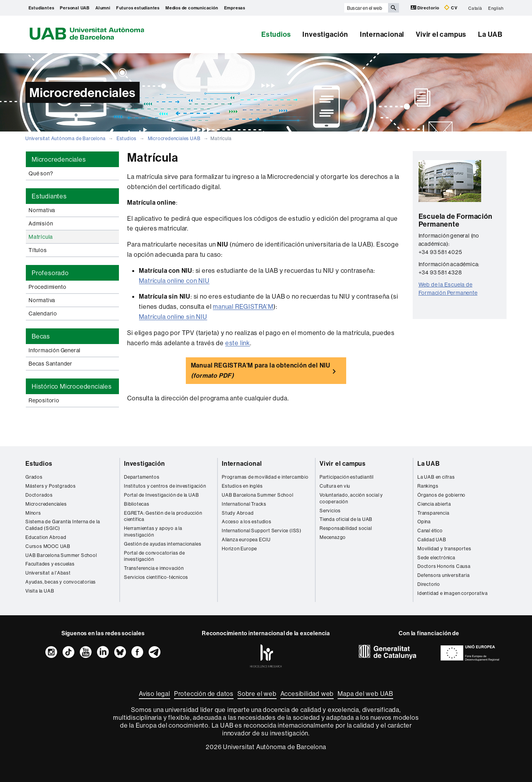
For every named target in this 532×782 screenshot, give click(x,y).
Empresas (235, 8)
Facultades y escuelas (50, 564)
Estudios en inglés (242, 486)
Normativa (42, 210)
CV (451, 8)
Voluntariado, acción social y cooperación (351, 498)
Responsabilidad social (346, 528)
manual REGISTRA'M (243, 306)
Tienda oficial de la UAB (346, 519)
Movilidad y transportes (444, 549)
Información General (55, 350)
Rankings (428, 486)
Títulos (38, 250)
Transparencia (433, 513)
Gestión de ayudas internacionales (163, 544)
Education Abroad (46, 537)
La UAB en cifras (436, 477)
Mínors (33, 513)
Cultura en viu (335, 486)
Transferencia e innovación (154, 568)
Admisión (41, 223)
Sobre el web (257, 694)
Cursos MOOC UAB (48, 546)
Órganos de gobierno (441, 495)
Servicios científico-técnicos (156, 577)
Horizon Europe (239, 549)
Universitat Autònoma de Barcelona (65, 138)
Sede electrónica (436, 558)
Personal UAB (75, 8)
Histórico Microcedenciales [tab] (72, 386)
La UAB (490, 34)
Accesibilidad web (307, 694)
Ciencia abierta (434, 504)
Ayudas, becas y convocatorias (61, 582)
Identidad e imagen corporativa (453, 593)
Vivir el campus (441, 34)
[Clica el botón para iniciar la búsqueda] (394, 8)
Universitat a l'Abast (48, 573)
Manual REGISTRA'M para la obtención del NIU (261, 370)
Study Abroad (238, 513)
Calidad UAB (432, 540)
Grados (34, 477)
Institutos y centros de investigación (165, 486)
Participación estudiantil (347, 477)
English (496, 8)
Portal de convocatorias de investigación (155, 556)
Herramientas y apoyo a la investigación (153, 532)
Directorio (426, 8)
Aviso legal (155, 694)
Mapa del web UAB (365, 694)
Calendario (43, 314)
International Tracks (244, 504)
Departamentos (142, 477)
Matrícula (41, 237)
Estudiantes (41, 8)
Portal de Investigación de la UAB (161, 495)
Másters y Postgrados (51, 486)
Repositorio (44, 400)
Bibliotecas (137, 504)
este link (238, 343)
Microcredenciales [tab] (59, 159)
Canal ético (430, 531)
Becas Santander (50, 364)
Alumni (103, 8)
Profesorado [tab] (50, 273)
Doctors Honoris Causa (444, 566)
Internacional (382, 34)
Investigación (325, 34)
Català (475, 8)
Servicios (330, 511)
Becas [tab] (41, 336)
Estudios (276, 34)
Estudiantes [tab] (49, 196)
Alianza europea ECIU (246, 540)
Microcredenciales (46, 504)
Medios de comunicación (192, 8)
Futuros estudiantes (138, 8)
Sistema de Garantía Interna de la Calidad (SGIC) (63, 525)
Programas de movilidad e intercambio (265, 477)
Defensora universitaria (443, 575)
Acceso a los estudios (247, 522)
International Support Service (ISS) (262, 531)
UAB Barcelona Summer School (61, 555)
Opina (424, 522)
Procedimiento (47, 287)
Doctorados (39, 495)
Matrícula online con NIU (174, 281)
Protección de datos (204, 694)
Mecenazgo (333, 537)
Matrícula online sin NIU (173, 317)
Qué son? (41, 173)
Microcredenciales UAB (174, 138)
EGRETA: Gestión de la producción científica (163, 516)
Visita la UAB (40, 591)
